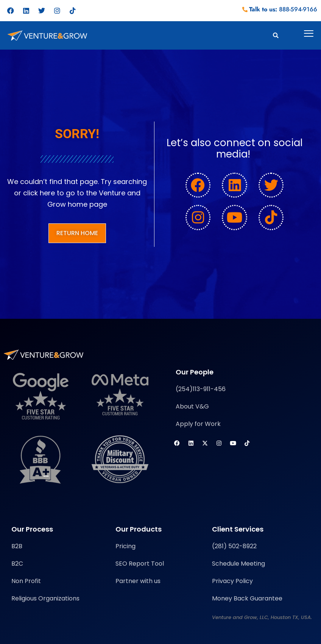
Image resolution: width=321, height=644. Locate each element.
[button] (276, 35)
